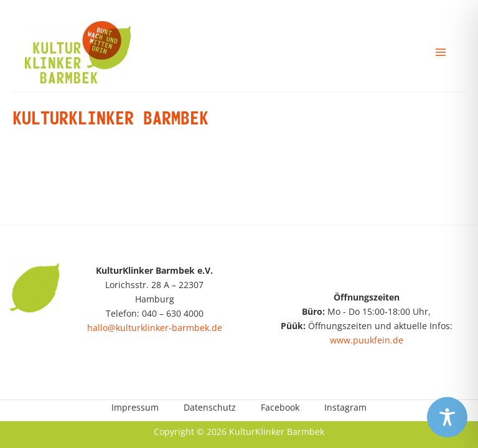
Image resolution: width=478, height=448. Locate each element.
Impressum (135, 407)
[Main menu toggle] (441, 52)
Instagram (345, 407)
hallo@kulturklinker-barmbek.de (155, 328)
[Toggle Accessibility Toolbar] (447, 417)
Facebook (280, 407)
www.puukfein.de (367, 340)
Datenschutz (210, 407)
